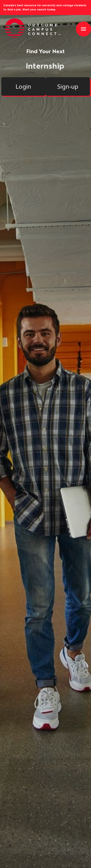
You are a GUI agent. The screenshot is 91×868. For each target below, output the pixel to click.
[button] (83, 29)
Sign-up (68, 86)
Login (23, 86)
